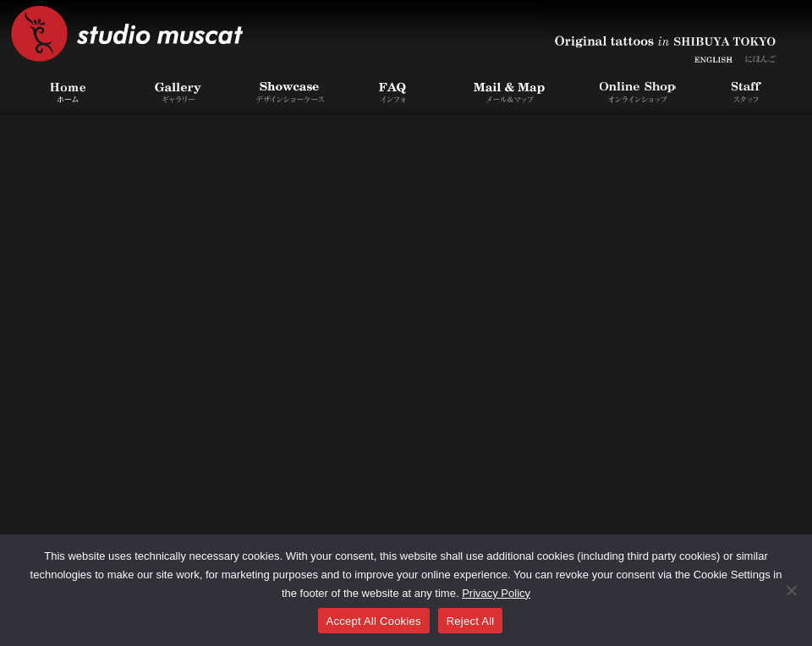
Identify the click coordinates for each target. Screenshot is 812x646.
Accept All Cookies (374, 621)
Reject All (471, 621)
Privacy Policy (496, 593)
